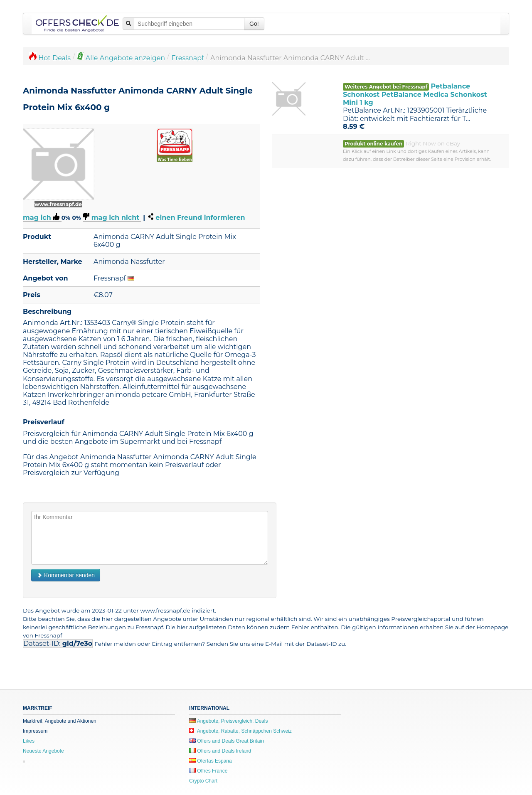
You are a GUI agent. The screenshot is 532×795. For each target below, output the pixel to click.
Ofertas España (211, 761)
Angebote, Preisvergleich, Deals (228, 721)
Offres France (208, 771)
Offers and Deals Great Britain (227, 741)
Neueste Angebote (43, 751)
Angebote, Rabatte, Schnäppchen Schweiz (240, 731)
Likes (29, 741)
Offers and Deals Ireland (220, 751)
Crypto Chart (203, 781)
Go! (254, 24)
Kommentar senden (66, 575)
